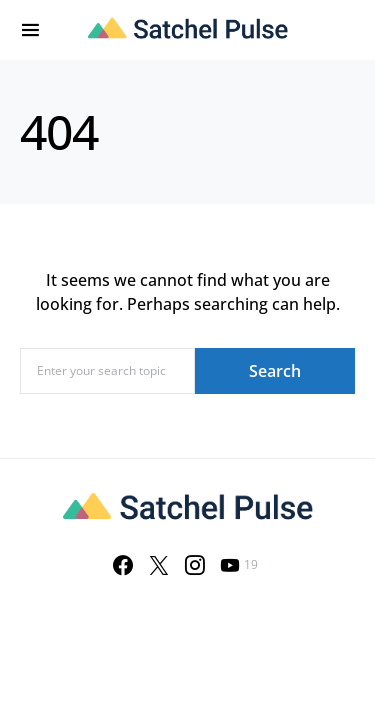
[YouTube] (239, 565)
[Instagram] (195, 565)
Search (275, 371)
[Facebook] (123, 565)
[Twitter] (159, 565)
